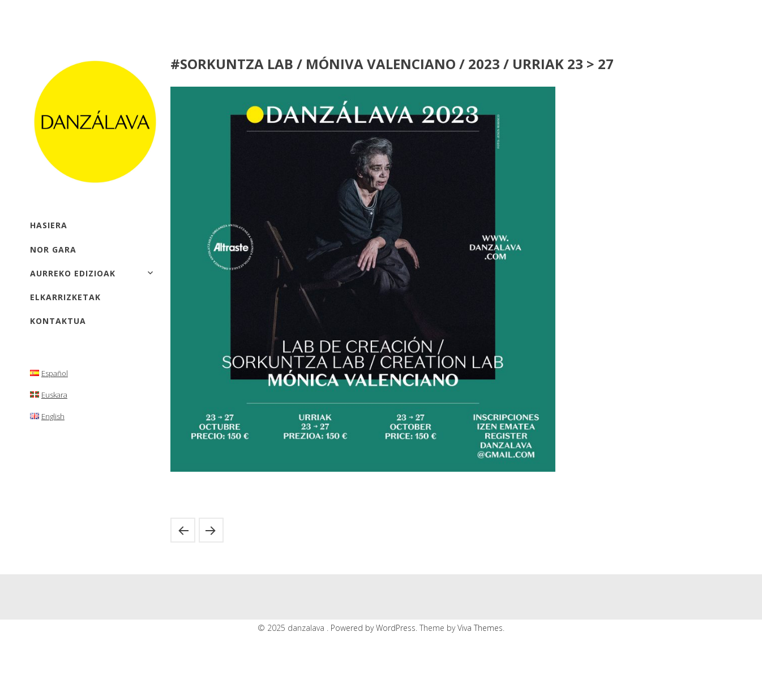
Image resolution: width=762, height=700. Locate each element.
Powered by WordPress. (375, 628)
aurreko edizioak (73, 273)
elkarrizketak (65, 297)
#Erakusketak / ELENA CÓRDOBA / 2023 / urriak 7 (211, 530)
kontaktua (58, 321)
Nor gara (53, 249)
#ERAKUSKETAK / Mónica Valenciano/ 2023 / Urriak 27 (183, 530)
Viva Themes (480, 628)
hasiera (49, 225)
